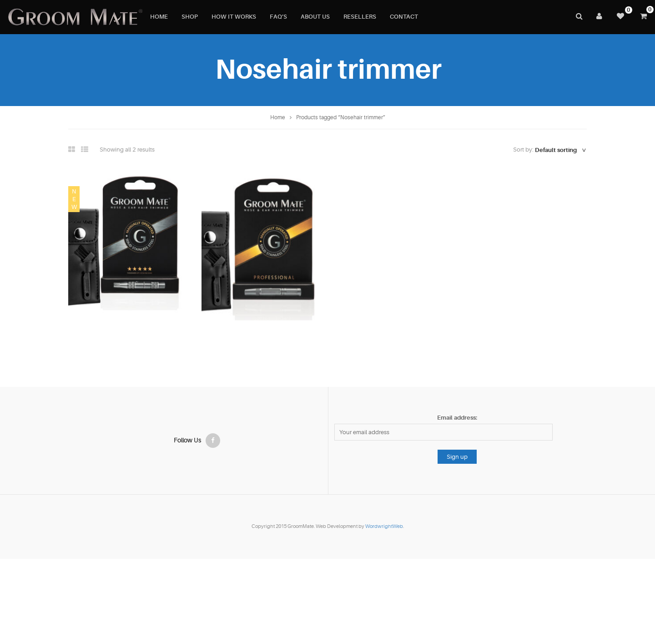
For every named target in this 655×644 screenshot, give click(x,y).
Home (278, 117)
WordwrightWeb (384, 526)
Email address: (457, 418)
